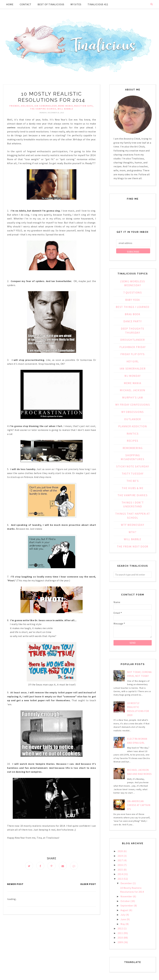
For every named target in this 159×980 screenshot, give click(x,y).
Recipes (133, 441)
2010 (120, 938)
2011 (120, 933)
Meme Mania (66, 106)
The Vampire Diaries (43, 109)
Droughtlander (133, 340)
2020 (120, 851)
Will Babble (65, 109)
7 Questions (133, 293)
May (123, 924)
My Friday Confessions (133, 405)
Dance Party (133, 321)
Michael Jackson (133, 390)
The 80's (133, 481)
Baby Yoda (133, 300)
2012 (120, 928)
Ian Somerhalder (46, 106)
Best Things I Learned (133, 307)
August (125, 910)
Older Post (88, 884)
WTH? (133, 532)
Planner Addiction (133, 426)
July (123, 915)
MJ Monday (133, 376)
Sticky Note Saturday (133, 466)
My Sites (76, 4)
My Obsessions (133, 412)
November (127, 896)
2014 (120, 874)
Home (10, 4)
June (124, 919)
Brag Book (133, 314)
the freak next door (133, 547)
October (125, 901)
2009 (120, 942)
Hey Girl (133, 361)
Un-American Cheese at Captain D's (139, 805)
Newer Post (15, 884)
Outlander (133, 419)
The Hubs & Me (133, 488)
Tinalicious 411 (98, 4)
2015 (120, 870)
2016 (120, 865)
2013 (120, 879)
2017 (120, 860)
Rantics (133, 434)
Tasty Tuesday (133, 474)
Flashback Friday (133, 347)
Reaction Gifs (84, 106)
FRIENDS (15, 106)
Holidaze (27, 106)
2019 (120, 856)
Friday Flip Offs (133, 354)
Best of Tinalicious (51, 4)
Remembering (133, 448)
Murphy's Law (133, 398)
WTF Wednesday (133, 525)
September (127, 906)
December (127, 883)
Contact (26, 4)
